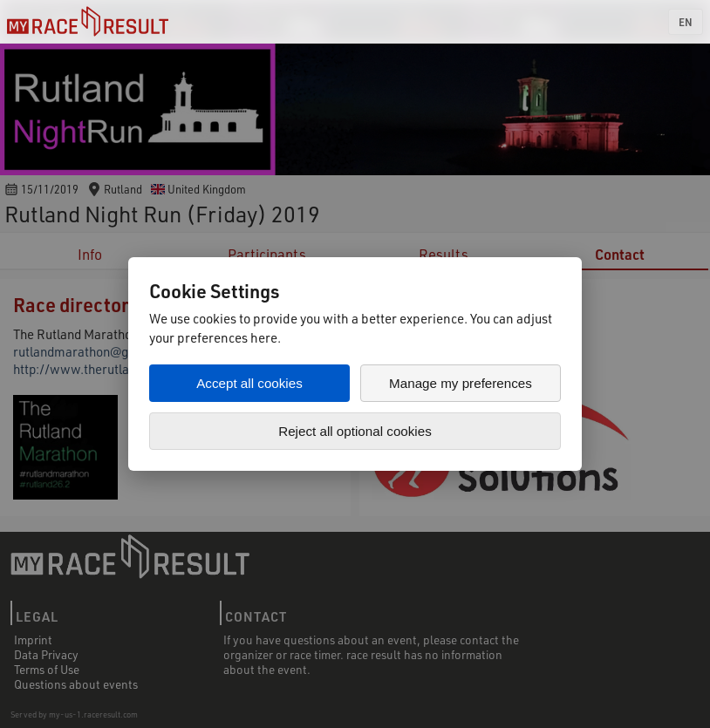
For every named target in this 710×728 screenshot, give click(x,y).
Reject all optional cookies (355, 431)
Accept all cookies (249, 383)
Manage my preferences (461, 383)
